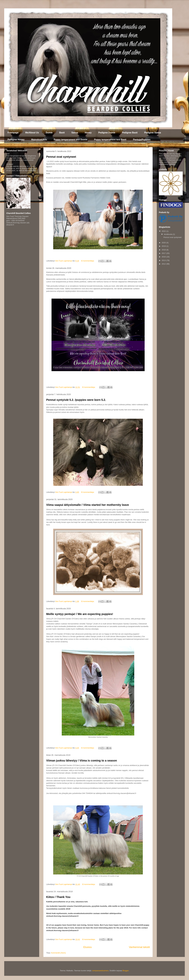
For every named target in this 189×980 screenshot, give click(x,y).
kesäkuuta (168, 234)
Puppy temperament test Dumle (71, 140)
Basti (62, 133)
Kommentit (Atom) (58, 953)
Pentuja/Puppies (142, 140)
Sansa (75, 133)
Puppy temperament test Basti (110, 140)
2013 (164, 260)
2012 (164, 264)
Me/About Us (32, 133)
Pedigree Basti (130, 133)
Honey (88, 133)
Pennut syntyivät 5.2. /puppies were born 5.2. (76, 400)
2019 (164, 246)
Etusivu (88, 947)
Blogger (126, 971)
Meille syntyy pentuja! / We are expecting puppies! (80, 614)
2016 (164, 257)
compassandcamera (100, 971)
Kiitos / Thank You (58, 897)
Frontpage (13, 133)
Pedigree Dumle (107, 133)
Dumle (49, 133)
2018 (164, 250)
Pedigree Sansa (153, 133)
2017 (164, 253)
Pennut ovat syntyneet (61, 157)
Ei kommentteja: (88, 261)
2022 (164, 231)
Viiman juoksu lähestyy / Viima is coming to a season (82, 761)
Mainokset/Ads (39, 140)
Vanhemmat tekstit (139, 947)
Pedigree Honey (16, 140)
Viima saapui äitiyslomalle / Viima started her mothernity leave (88, 505)
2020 (164, 243)
